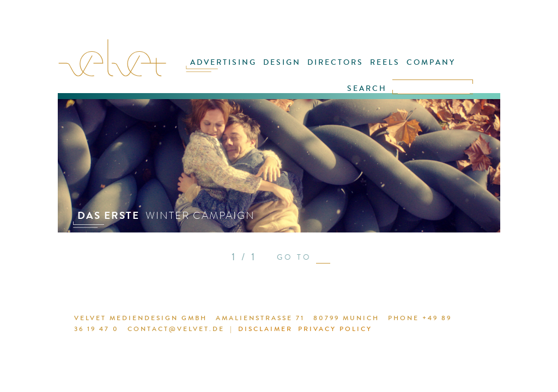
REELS (385, 62)
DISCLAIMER (265, 329)
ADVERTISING (223, 62)
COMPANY (431, 62)
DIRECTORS (335, 62)
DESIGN (282, 62)
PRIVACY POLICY (335, 329)
